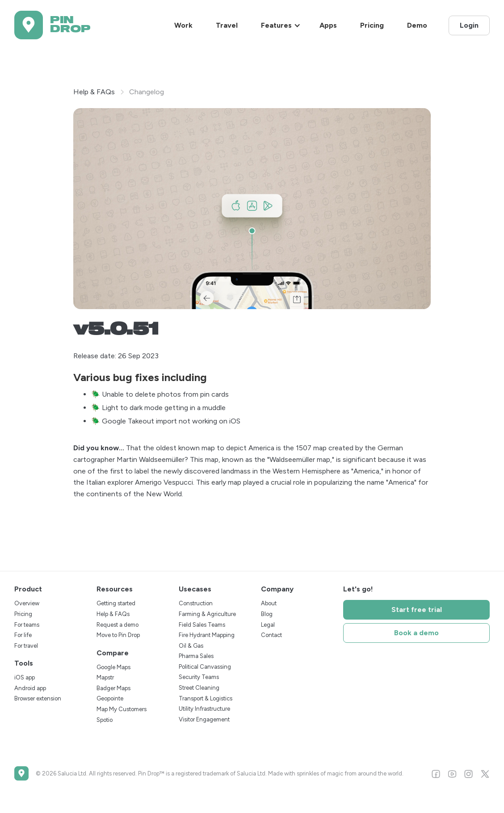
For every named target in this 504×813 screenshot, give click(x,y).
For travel (26, 646)
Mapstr (105, 677)
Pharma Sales (196, 656)
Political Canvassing (205, 667)
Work (183, 25)
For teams (27, 625)
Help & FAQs (94, 92)
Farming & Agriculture (207, 614)
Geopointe (110, 698)
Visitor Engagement (204, 719)
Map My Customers (122, 709)
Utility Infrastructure (204, 709)
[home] (52, 25)
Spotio (105, 720)
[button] (281, 25)
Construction (196, 603)
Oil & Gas (191, 646)
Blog (267, 614)
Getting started (116, 603)
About (269, 603)
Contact (271, 635)
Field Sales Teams (202, 625)
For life (23, 635)
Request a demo (118, 625)
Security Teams (199, 677)
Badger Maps (113, 688)
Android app (30, 688)
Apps (328, 25)
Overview (27, 603)
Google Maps (113, 667)
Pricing (372, 25)
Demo (417, 25)
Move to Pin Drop (118, 635)
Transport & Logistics (206, 698)
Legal (268, 625)
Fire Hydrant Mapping (207, 635)
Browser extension (38, 698)
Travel (227, 25)
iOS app (25, 677)
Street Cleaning (199, 688)
